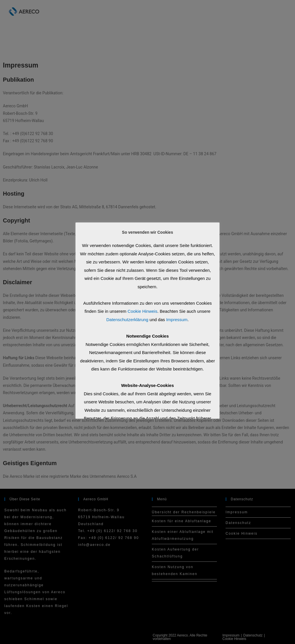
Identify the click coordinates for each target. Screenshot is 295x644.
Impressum (177, 320)
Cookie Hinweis (142, 311)
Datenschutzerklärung (127, 320)
